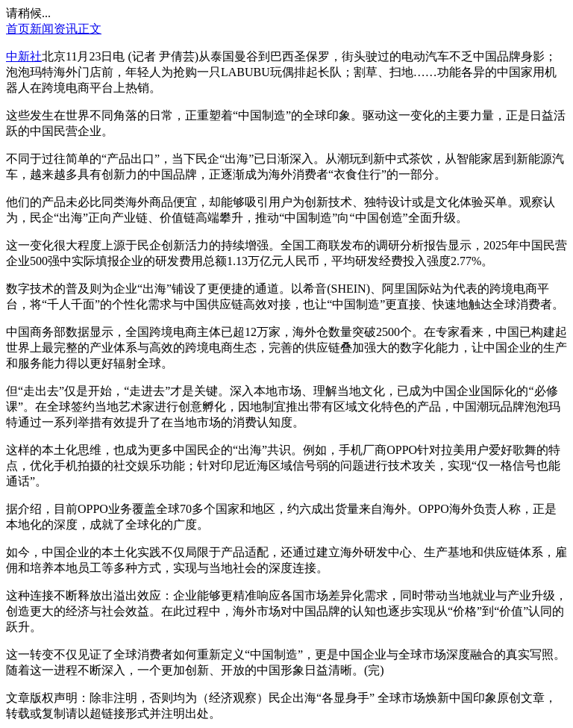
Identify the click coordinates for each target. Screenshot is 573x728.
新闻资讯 (54, 29)
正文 (90, 29)
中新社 (24, 56)
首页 (18, 29)
